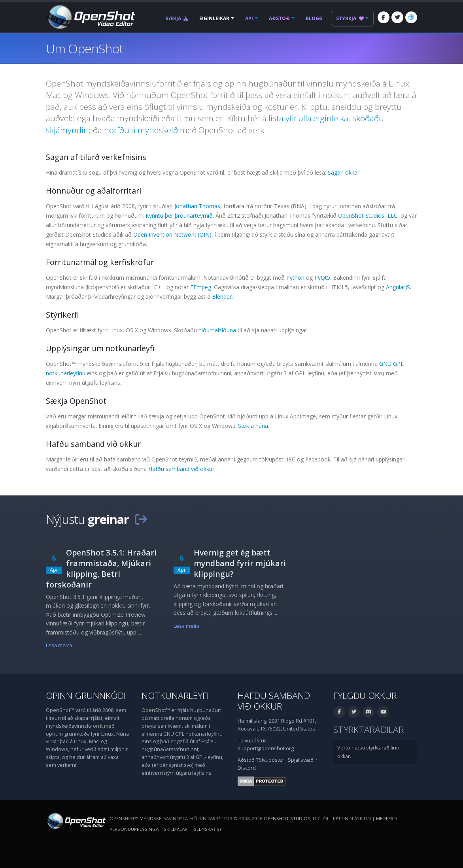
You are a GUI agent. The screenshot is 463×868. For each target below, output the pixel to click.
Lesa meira (59, 645)
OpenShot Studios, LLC (368, 216)
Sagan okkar (344, 172)
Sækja (177, 18)
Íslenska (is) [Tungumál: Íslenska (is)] (207, 829)
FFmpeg (201, 287)
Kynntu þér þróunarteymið (179, 216)
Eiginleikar (214, 18)
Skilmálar (176, 829)
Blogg (314, 18)
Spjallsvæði (301, 760)
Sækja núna (253, 426)
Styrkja (350, 18)
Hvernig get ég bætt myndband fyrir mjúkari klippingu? (240, 563)
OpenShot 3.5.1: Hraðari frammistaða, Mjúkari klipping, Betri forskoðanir (101, 569)
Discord (247, 768)
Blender (222, 297)
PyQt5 (322, 278)
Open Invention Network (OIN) (172, 234)
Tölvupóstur (270, 760)
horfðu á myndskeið (141, 130)
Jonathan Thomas (197, 206)
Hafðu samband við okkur (181, 469)
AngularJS (398, 287)
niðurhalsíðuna (217, 330)
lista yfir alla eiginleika (308, 118)
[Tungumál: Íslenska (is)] (411, 17)
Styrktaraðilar (369, 730)
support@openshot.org (266, 748)
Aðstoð (279, 18)
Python (295, 278)
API (249, 18)
